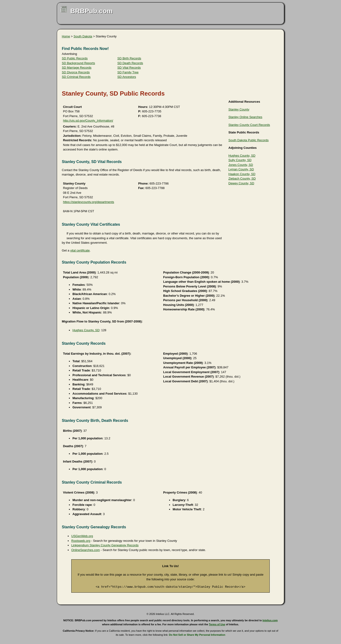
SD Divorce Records (76, 72)
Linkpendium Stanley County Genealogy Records (105, 545)
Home (66, 36)
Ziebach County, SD (242, 179)
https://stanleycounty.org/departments (89, 202)
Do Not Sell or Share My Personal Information (197, 635)
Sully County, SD (240, 160)
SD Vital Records (129, 68)
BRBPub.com (92, 11)
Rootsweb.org (81, 541)
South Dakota (83, 36)
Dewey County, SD (241, 183)
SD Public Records (75, 58)
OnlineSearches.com (86, 550)
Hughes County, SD (242, 156)
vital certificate (80, 250)
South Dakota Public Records (249, 140)
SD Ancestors (127, 77)
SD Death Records (130, 63)
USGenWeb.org (82, 536)
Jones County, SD (241, 165)
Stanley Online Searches (245, 117)
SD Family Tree (128, 72)
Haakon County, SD (242, 174)
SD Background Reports (78, 63)
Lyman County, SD (241, 169)
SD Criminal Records (76, 77)
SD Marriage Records (77, 68)
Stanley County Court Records (249, 125)
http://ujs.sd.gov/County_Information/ (88, 121)
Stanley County (239, 109)
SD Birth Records (129, 58)
